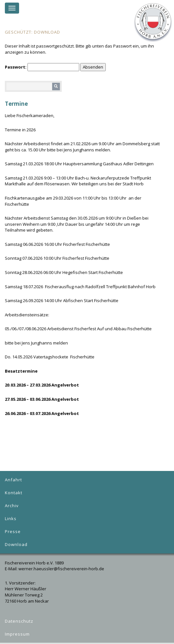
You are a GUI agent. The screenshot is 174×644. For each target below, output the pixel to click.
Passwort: (42, 67)
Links (11, 518)
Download (16, 544)
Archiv (12, 506)
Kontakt (14, 493)
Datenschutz (19, 621)
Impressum (17, 634)
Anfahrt (13, 480)
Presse (13, 531)
